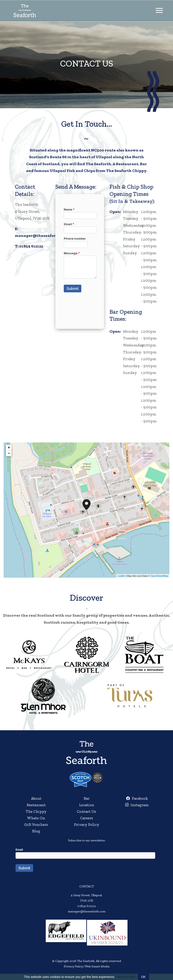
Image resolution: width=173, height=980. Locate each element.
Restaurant (36, 805)
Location (87, 805)
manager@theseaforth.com (42, 236)
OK (143, 977)
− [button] (9, 453)
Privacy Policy (86, 824)
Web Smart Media (97, 966)
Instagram (137, 805)
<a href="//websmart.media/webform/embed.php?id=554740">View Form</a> (86, 864)
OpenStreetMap (159, 576)
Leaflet (121, 576)
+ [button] (9, 448)
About (36, 798)
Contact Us (86, 811)
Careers (87, 818)
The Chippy (36, 811)
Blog (36, 831)
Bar (87, 798)
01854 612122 (31, 246)
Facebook (137, 798)
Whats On (36, 818)
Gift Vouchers (36, 824)
